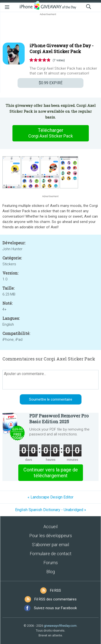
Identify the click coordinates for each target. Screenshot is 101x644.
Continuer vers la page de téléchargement (51, 473)
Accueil (50, 527)
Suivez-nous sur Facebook (55, 608)
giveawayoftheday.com (60, 626)
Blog (51, 572)
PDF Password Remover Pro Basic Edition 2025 (59, 419)
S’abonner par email (50, 545)
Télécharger (50, 133)
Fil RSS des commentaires (56, 599)
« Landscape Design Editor (50, 497)
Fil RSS (56, 590)
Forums (51, 563)
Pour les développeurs (51, 536)
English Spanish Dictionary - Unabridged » (51, 510)
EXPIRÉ (51, 83)
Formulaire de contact (51, 554)
